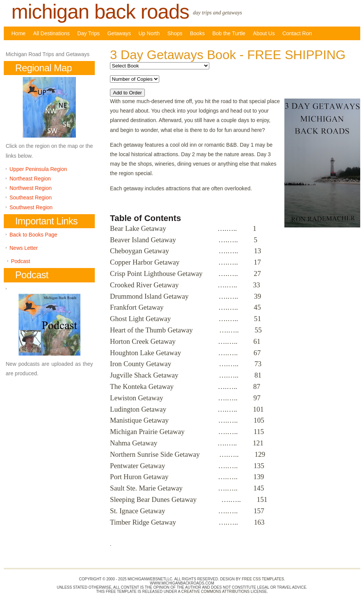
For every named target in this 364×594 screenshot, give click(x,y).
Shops (175, 33)
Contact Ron (297, 33)
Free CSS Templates (263, 579)
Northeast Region (30, 179)
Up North (149, 33)
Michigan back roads (100, 12)
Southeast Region (31, 197)
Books (197, 33)
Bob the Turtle (229, 33)
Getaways (119, 33)
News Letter (24, 248)
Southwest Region (31, 207)
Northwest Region (31, 188)
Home (18, 33)
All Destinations (51, 33)
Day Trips (89, 33)
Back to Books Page (33, 235)
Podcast (21, 261)
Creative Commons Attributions (215, 592)
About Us (264, 33)
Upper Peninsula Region (38, 169)
